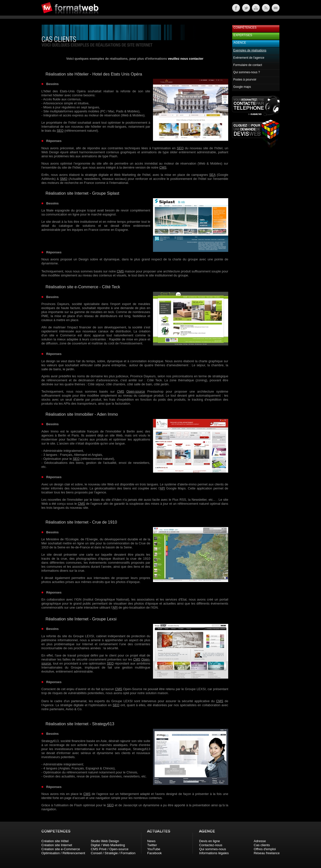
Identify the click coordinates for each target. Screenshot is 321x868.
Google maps (242, 87)
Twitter (152, 845)
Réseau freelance (267, 853)
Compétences (245, 28)
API (162, 488)
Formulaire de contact (248, 65)
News (151, 841)
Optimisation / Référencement (63, 853)
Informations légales (214, 853)
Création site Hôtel (55, 841)
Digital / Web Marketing (108, 845)
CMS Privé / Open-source (110, 849)
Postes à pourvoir (245, 80)
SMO (64, 179)
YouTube (154, 849)
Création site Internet (57, 845)
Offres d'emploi (265, 849)
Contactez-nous (211, 845)
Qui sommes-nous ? (247, 72)
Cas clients (262, 845)
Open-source (136, 391)
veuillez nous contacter (186, 59)
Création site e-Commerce (61, 849)
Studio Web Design (105, 841)
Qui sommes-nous (213, 849)
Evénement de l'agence (249, 58)
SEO (60, 131)
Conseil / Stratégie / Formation (113, 853)
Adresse (260, 841)
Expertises (243, 35)
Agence (240, 43)
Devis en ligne (210, 841)
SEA (212, 175)
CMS (163, 167)
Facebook (154, 853)
